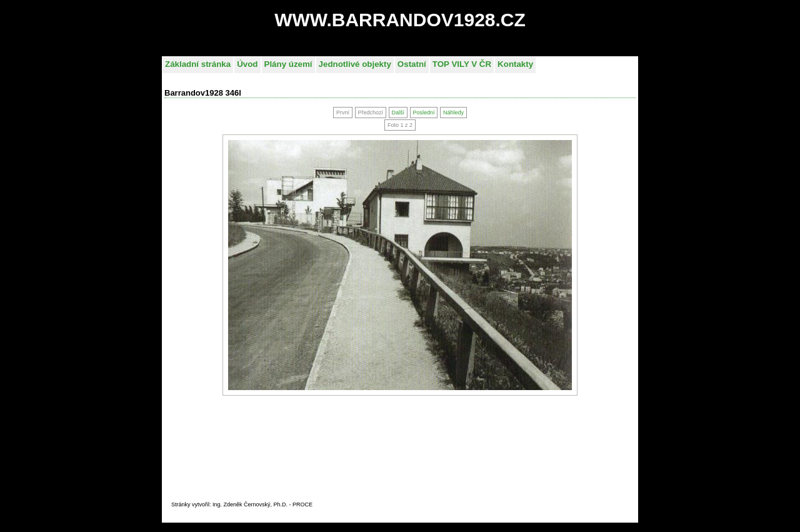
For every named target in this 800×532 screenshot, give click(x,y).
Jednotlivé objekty (355, 64)
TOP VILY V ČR (462, 64)
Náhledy (453, 113)
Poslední (423, 113)
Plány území (288, 64)
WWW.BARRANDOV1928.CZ (400, 20)
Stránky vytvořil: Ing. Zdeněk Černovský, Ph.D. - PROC (240, 504)
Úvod (247, 64)
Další (398, 113)
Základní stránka (198, 64)
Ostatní (412, 64)
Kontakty (515, 64)
